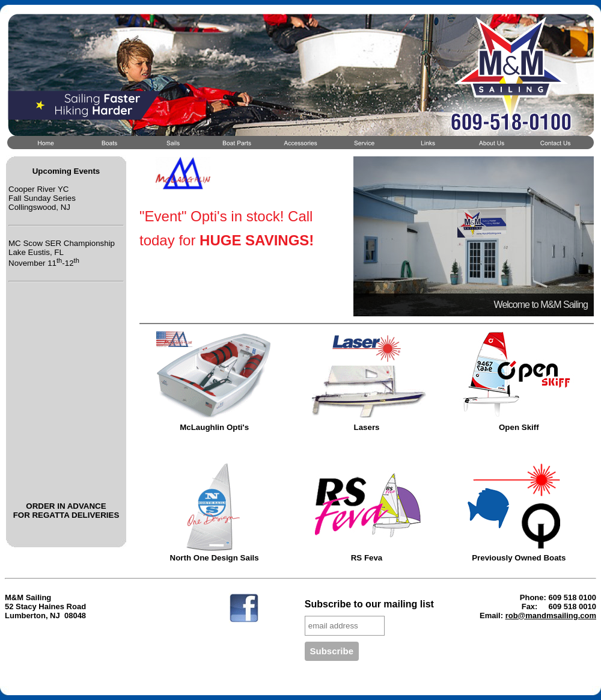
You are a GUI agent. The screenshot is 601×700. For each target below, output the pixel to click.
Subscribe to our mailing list (369, 604)
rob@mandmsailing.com (551, 616)
